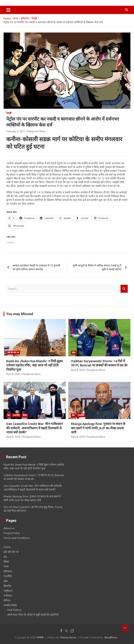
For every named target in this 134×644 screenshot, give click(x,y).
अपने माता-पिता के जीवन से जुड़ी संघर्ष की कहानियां (33, 615)
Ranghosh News (36, 131)
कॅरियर (7, 601)
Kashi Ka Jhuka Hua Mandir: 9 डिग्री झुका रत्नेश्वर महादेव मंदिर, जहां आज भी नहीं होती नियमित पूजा (35, 365)
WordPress (111, 638)
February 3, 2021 (16, 131)
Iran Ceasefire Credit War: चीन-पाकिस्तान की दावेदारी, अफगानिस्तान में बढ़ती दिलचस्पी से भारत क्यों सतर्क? (35, 428)
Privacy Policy (12, 533)
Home (7, 547)
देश (9, 415)
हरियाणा (8, 571)
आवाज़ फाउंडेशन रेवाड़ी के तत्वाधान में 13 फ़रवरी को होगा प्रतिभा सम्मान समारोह (36, 267)
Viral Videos (14, 610)
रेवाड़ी (9, 113)
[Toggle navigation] (8, 10)
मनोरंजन (8, 596)
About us (9, 528)
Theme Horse (68, 638)
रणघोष (40, 638)
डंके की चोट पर (13, 353)
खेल (74, 353)
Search (124, 289)
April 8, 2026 (13, 374)
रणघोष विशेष (10, 605)
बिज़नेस (7, 586)
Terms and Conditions (17, 538)
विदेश (25, 415)
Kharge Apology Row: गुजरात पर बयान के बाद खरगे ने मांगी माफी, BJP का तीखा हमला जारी (98, 428)
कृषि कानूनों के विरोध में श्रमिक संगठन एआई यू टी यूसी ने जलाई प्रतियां (97, 267)
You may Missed (20, 314)
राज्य (6, 567)
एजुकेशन (8, 591)
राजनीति (16, 415)
